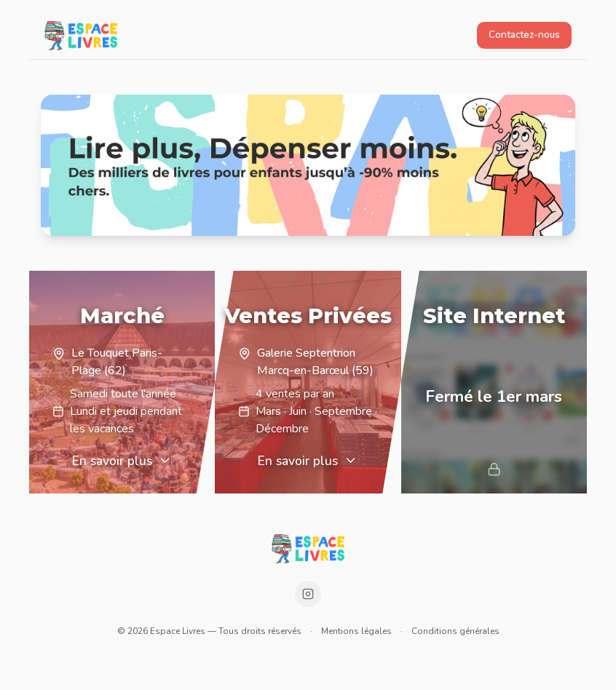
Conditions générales (455, 631)
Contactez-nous (524, 35)
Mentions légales (356, 631)
